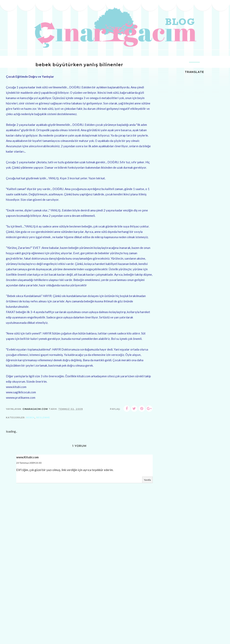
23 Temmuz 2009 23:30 (29, 463)
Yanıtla (147, 480)
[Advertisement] (79, 615)
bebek (30, 418)
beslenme (43, 418)
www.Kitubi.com (27, 457)
